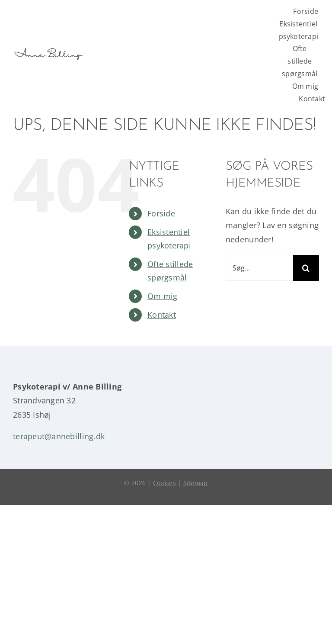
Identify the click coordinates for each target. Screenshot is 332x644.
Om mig (163, 296)
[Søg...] (259, 268)
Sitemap (196, 483)
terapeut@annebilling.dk (59, 436)
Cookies (164, 483)
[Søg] (306, 268)
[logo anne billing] (48, 42)
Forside (161, 213)
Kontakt (162, 315)
